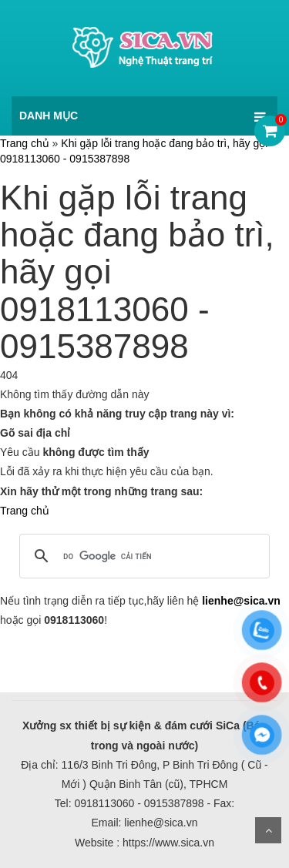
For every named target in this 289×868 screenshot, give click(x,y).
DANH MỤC (49, 116)
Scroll (268, 830)
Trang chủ (25, 143)
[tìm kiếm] (142, 556)
